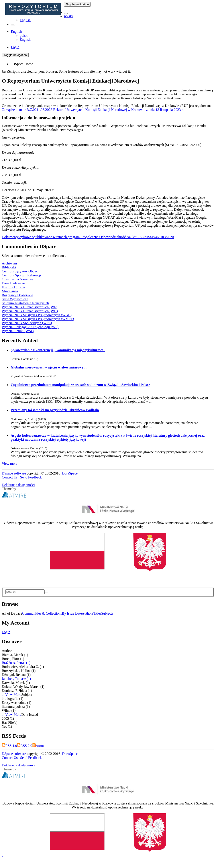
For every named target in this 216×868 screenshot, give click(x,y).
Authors (88, 613)
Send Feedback (31, 477)
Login (6, 632)
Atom (38, 746)
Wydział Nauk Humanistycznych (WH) (30, 311)
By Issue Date (72, 613)
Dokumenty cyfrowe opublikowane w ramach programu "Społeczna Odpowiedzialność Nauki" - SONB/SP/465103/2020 (88, 237)
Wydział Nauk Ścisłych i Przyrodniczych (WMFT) (38, 319)
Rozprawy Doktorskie (17, 295)
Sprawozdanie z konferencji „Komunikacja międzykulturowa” (58, 350)
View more (10, 464)
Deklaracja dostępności (18, 485)
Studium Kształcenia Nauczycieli (25, 303)
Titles (97, 613)
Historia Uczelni (13, 287)
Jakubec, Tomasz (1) (16, 679)
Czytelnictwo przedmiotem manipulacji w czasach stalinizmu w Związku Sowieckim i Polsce (80, 385)
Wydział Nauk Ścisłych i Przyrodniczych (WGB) (37, 315)
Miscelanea (10, 291)
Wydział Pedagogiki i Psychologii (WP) (30, 327)
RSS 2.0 (24, 746)
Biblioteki (9, 267)
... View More (12, 695)
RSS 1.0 (9, 746)
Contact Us (10, 477)
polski (68, 16)
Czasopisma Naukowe (18, 279)
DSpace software (14, 473)
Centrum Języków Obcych (21, 271)
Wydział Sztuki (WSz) (18, 331)
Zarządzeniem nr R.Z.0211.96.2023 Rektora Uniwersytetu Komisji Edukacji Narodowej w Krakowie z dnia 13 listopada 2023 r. (93, 110)
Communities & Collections (42, 613)
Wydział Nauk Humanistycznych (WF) (29, 307)
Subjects (107, 613)
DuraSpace (70, 473)
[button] (66, 13)
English (25, 20)
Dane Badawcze (13, 283)
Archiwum (9, 263)
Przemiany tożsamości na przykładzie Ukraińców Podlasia (55, 410)
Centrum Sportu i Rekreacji (21, 275)
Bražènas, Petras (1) (16, 663)
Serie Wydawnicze (15, 299)
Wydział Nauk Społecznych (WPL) (27, 323)
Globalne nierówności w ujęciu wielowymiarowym (49, 367)
